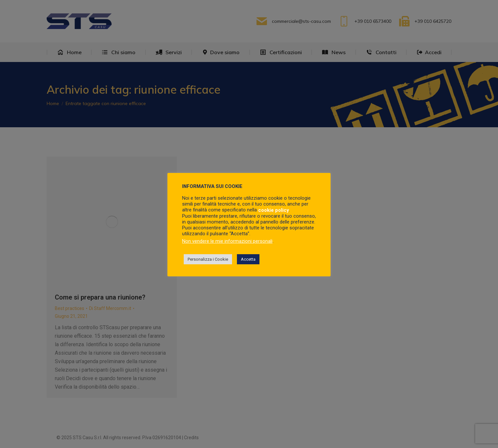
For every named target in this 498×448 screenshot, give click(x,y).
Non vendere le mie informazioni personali (227, 241)
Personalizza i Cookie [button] (208, 259)
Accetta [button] (248, 259)
